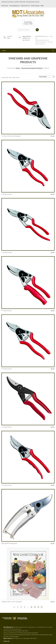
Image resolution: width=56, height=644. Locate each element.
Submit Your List (25, 6)
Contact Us (6, 641)
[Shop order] (47, 77)
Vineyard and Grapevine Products (32, 68)
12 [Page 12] (31, 607)
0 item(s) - (28, 23)
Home (18, 68)
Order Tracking (35, 6)
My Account (5, 6)
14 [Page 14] (38, 607)
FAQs (42, 6)
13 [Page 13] (35, 607)
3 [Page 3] (25, 607)
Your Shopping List (14, 6)
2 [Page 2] (21, 607)
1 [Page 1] (18, 607)
